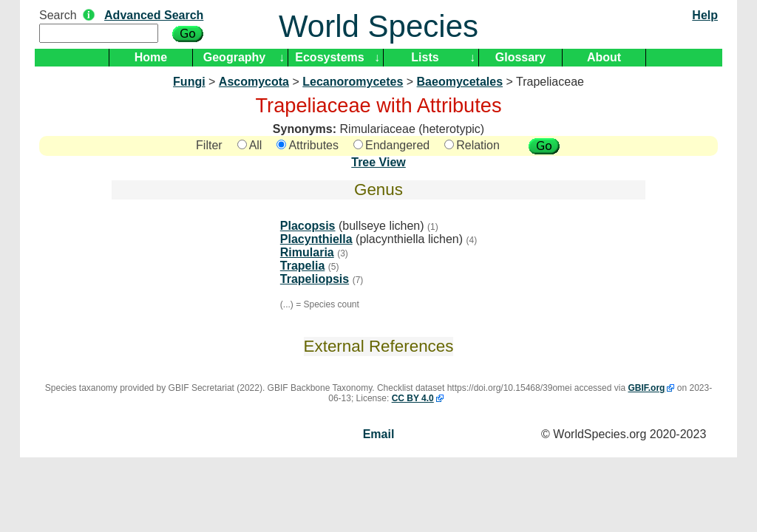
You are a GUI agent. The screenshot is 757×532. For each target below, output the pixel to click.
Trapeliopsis (315, 279)
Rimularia (307, 252)
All (250, 145)
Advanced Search (154, 15)
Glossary (520, 57)
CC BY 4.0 (413, 398)
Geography (234, 57)
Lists (425, 57)
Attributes (308, 145)
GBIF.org (646, 388)
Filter (209, 145)
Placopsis (308, 226)
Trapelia (302, 266)
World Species (378, 26)
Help (705, 15)
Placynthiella (316, 239)
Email (379, 434)
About (604, 57)
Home (151, 57)
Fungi (189, 82)
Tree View (378, 162)
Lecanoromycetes (353, 82)
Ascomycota (254, 82)
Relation (472, 145)
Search (58, 15)
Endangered (391, 145)
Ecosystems (329, 57)
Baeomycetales (460, 82)
